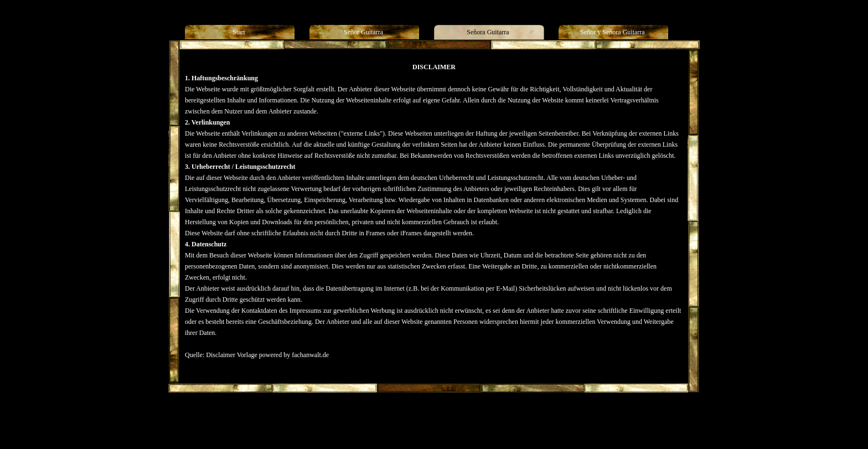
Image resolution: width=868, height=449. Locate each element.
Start (320, 418)
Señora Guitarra (395, 418)
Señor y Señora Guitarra (453, 418)
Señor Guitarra (350, 418)
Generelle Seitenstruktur (522, 418)
